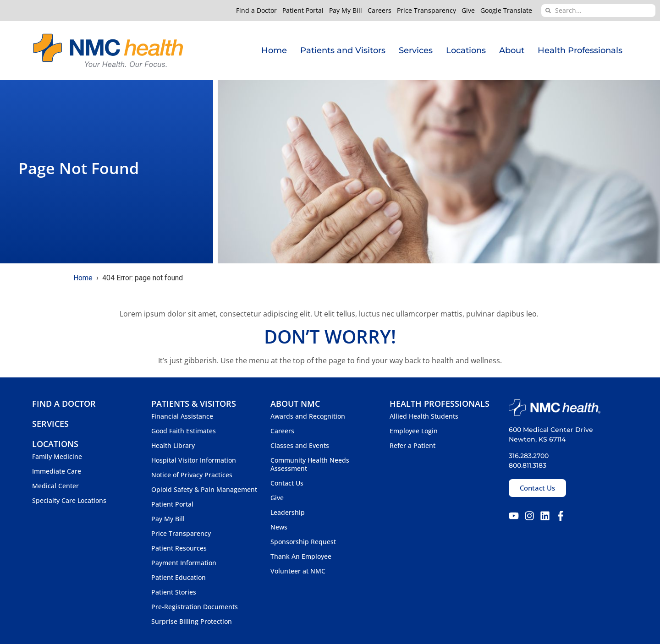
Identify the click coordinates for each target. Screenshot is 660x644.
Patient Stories (174, 592)
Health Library (173, 446)
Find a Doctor (256, 11)
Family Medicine (57, 457)
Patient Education (179, 578)
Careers (379, 11)
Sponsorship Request (303, 542)
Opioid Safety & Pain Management (204, 490)
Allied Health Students (424, 416)
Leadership (288, 513)
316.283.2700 (529, 456)
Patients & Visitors (194, 404)
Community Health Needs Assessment (310, 464)
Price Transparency (426, 11)
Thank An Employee (301, 557)
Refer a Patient (412, 446)
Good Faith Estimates (184, 431)
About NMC (295, 404)
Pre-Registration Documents (195, 607)
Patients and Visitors (343, 50)
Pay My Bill (346, 11)
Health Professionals (580, 50)
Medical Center (55, 486)
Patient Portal (303, 11)
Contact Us (287, 483)
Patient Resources (179, 548)
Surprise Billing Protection (192, 622)
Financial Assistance (182, 416)
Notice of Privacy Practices (192, 475)
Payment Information (184, 563)
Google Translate (506, 11)
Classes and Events (300, 446)
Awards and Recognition (308, 416)
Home (274, 50)
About (512, 50)
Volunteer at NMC (298, 571)
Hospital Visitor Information (194, 460)
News (279, 527)
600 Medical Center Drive (551, 430)
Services (416, 50)
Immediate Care (57, 471)
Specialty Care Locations (69, 501)
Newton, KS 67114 (537, 439)
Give (468, 11)
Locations (466, 50)
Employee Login (414, 431)
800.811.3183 (528, 465)
